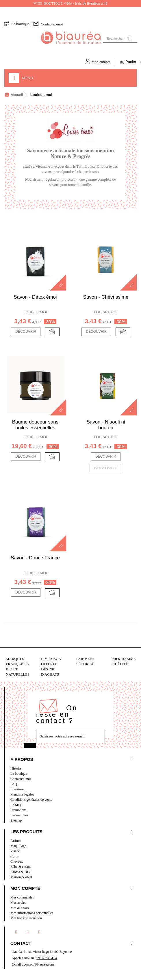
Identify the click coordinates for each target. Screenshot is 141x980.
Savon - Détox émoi (35, 297)
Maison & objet (21, 877)
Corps (15, 856)
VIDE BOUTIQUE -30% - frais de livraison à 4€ (70, 3)
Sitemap (16, 820)
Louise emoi (35, 312)
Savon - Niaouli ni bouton (106, 425)
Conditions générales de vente (31, 800)
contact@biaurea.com (39, 964)
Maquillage (18, 846)
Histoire (16, 768)
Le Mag (16, 805)
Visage (15, 851)
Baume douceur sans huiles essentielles (35, 425)
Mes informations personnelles (32, 913)
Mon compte (101, 62)
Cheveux (17, 861)
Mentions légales (22, 794)
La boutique (20, 24)
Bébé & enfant (21, 867)
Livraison (17, 789)
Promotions (18, 810)
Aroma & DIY (21, 872)
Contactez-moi (52, 24)
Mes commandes (22, 897)
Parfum (15, 841)
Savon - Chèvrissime (106, 297)
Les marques (19, 815)
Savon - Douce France (35, 558)
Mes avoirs (18, 903)
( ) (129, 62)
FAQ (14, 784)
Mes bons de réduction (26, 918)
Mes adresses (20, 908)
